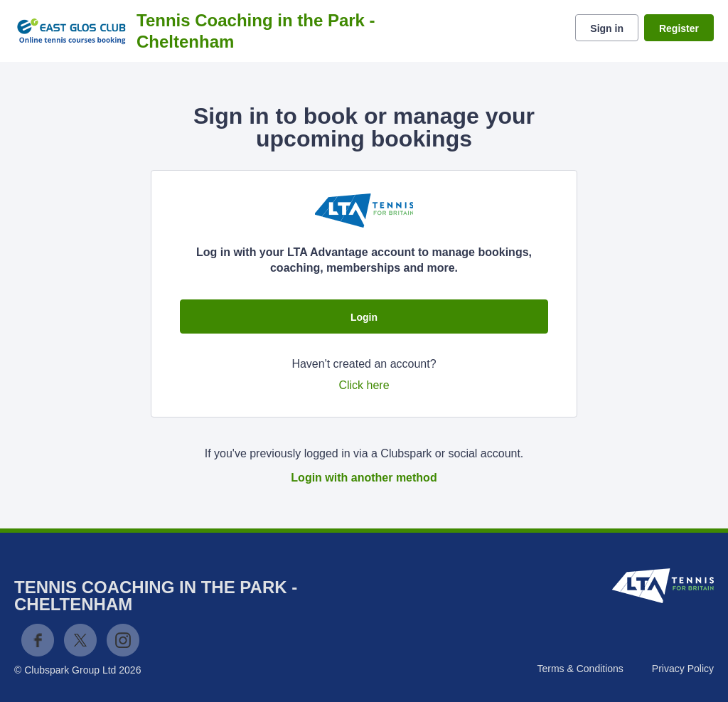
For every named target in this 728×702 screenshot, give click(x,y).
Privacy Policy (683, 669)
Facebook (38, 640)
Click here (364, 385)
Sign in (607, 28)
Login (364, 317)
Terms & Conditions (580, 669)
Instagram (123, 640)
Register (679, 28)
